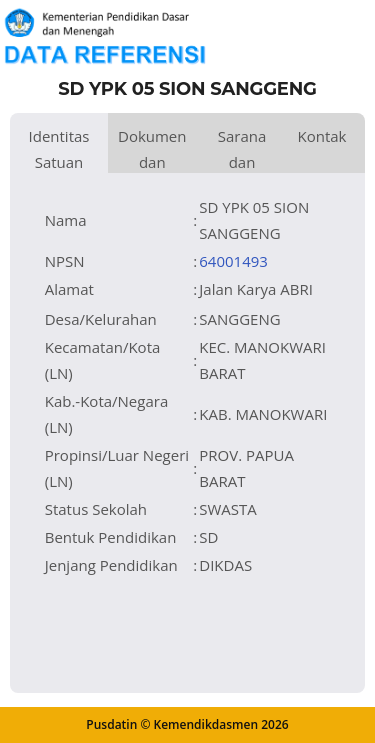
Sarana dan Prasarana (242, 149)
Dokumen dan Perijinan (152, 149)
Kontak (321, 136)
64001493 (233, 261)
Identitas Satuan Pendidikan (59, 149)
